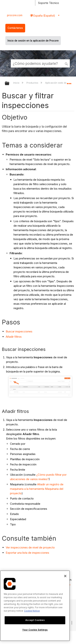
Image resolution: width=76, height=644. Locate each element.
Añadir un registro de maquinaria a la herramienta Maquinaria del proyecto (37, 489)
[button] (67, 63)
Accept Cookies (35, 620)
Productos (33, 83)
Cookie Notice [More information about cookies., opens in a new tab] (32, 611)
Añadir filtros (14, 337)
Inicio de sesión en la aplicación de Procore (33, 41)
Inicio (17, 83)
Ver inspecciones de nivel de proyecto (30, 547)
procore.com (15, 15)
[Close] (65, 576)
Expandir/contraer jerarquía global (9, 84)
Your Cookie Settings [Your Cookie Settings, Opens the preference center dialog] (35, 630)
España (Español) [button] (44, 16)
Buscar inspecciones (19, 331)
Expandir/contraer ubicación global (69, 82)
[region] (35, 606)
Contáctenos (15, 28)
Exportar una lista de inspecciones (27, 553)
